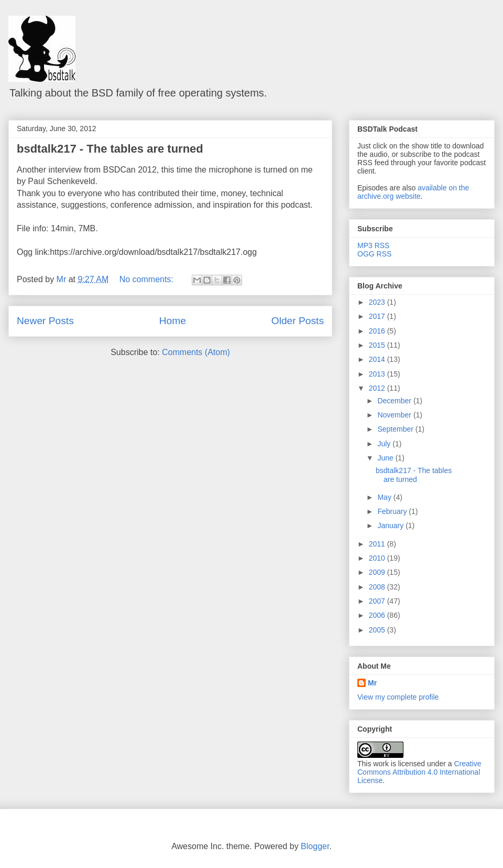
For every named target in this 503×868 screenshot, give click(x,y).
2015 (378, 345)
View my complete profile (398, 697)
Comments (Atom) (196, 352)
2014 (378, 359)
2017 (378, 316)
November (395, 415)
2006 (378, 615)
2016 (378, 331)
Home (173, 321)
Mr (372, 683)
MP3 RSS (373, 245)
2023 (378, 302)
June (386, 458)
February (393, 511)
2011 (378, 544)
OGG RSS (374, 254)
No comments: (148, 279)
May (385, 497)
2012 (378, 388)
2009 (378, 572)
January (391, 526)
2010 (378, 558)
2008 (378, 587)
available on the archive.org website (413, 192)
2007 (378, 601)
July (385, 444)
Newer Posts (45, 321)
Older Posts (298, 321)
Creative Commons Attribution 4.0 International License (419, 772)
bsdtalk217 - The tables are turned (110, 149)
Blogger (315, 846)
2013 (378, 374)
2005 (378, 630)
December (395, 401)
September (396, 429)
